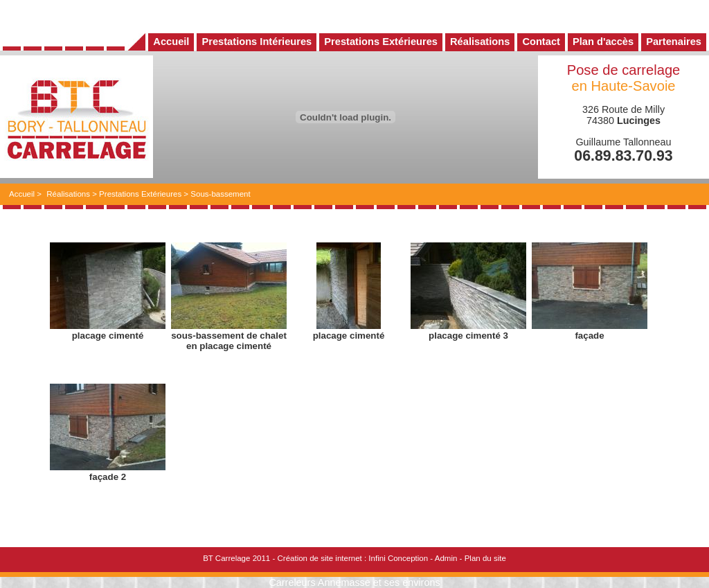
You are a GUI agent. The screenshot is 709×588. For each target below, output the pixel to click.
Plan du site (485, 558)
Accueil (22, 194)
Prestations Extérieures (140, 194)
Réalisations (68, 194)
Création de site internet (319, 558)
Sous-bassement (220, 194)
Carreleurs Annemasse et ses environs (354, 582)
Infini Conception (398, 558)
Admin (446, 558)
